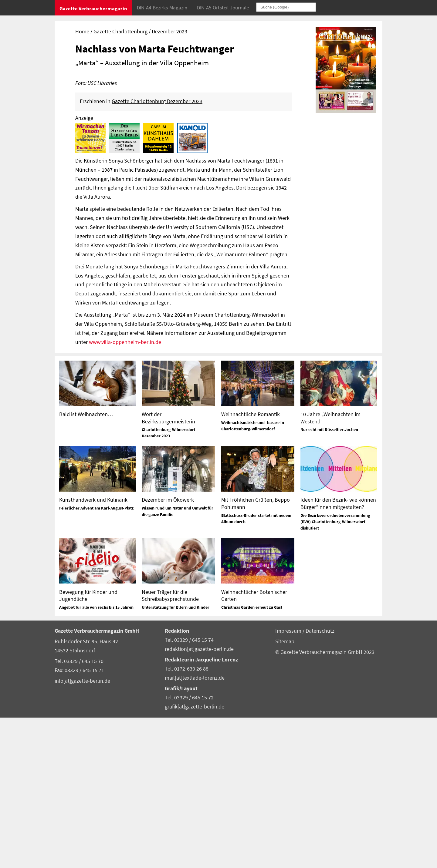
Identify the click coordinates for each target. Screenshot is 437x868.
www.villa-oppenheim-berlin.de (125, 493)
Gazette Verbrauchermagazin (93, 8)
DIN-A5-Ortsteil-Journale (223, 8)
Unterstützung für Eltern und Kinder (176, 758)
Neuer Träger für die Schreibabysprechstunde (170, 746)
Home (82, 32)
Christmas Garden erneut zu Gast (252, 758)
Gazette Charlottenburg (120, 32)
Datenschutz (320, 781)
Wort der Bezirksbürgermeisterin (168, 568)
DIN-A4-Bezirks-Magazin (162, 8)
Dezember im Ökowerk (168, 650)
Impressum (289, 781)
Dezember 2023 (169, 32)
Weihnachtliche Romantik (251, 565)
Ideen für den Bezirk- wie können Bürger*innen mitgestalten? (338, 654)
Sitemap (285, 792)
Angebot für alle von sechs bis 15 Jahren (96, 758)
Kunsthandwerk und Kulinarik (93, 650)
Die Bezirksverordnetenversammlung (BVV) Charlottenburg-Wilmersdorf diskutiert (335, 672)
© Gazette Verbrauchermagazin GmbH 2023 (325, 802)
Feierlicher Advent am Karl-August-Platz (96, 658)
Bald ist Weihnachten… (86, 565)
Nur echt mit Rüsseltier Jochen (329, 580)
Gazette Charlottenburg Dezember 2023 (157, 252)
